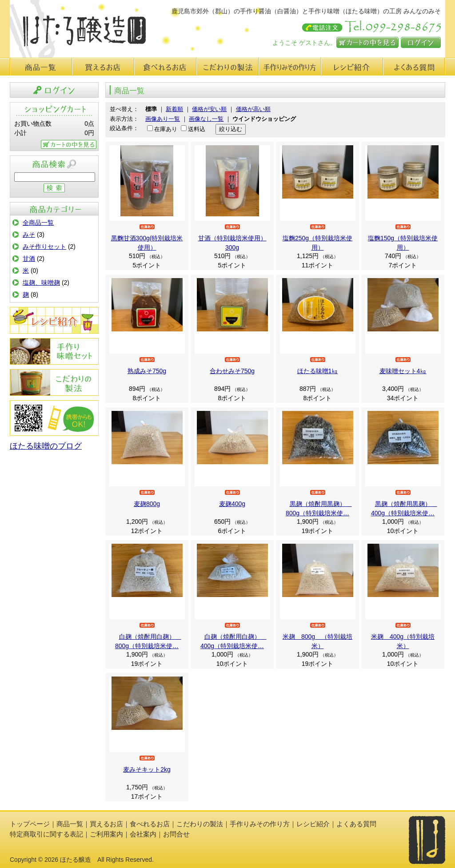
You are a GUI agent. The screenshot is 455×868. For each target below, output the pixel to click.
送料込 (197, 129)
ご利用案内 (106, 834)
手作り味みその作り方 (290, 67)
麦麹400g (232, 504)
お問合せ (176, 834)
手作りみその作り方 (54, 351)
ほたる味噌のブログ (46, 446)
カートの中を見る (367, 42)
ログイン (421, 42)
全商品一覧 (38, 223)
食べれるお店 (165, 67)
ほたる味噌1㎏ (318, 371)
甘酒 (29, 259)
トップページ (30, 824)
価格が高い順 (253, 109)
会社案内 (143, 834)
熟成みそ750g (147, 371)
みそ (29, 235)
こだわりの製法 (227, 67)
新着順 (174, 109)
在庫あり (166, 129)
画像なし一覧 (206, 119)
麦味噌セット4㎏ (403, 371)
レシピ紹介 (352, 67)
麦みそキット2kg (147, 769)
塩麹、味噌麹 (41, 283)
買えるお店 (103, 67)
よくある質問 (414, 67)
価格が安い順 (209, 109)
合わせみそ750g (232, 371)
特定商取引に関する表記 (46, 834)
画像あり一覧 (163, 119)
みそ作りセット (44, 247)
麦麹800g (147, 504)
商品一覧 (41, 67)
